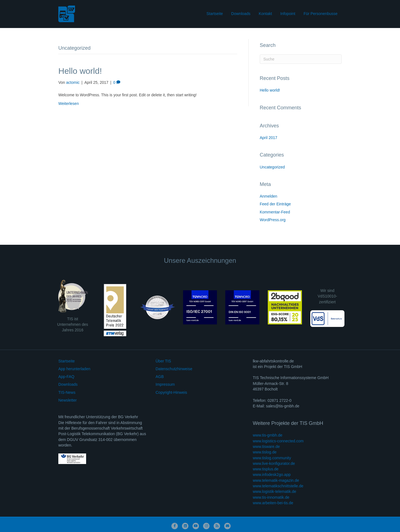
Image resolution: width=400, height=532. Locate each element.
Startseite (215, 14)
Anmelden (268, 196)
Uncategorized (272, 167)
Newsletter (67, 400)
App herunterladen (74, 369)
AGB (160, 377)
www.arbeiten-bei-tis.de (273, 503)
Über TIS (163, 361)
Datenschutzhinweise (174, 369)
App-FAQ (66, 377)
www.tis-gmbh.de (268, 435)
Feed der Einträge (275, 204)
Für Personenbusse (321, 14)
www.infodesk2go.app (272, 475)
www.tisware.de (266, 447)
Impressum (165, 384)
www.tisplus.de (266, 469)
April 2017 (268, 138)
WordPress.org (273, 220)
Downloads (241, 14)
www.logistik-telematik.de (274, 491)
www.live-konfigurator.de (274, 463)
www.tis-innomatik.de (271, 497)
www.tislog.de (265, 452)
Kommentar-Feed (275, 212)
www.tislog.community (272, 458)
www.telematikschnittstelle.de (278, 486)
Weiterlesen (69, 104)
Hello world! (80, 71)
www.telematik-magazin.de (276, 480)
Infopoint (288, 14)
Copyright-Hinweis (171, 392)
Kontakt (265, 14)
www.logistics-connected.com (278, 441)
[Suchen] (301, 59)
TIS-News (67, 392)
